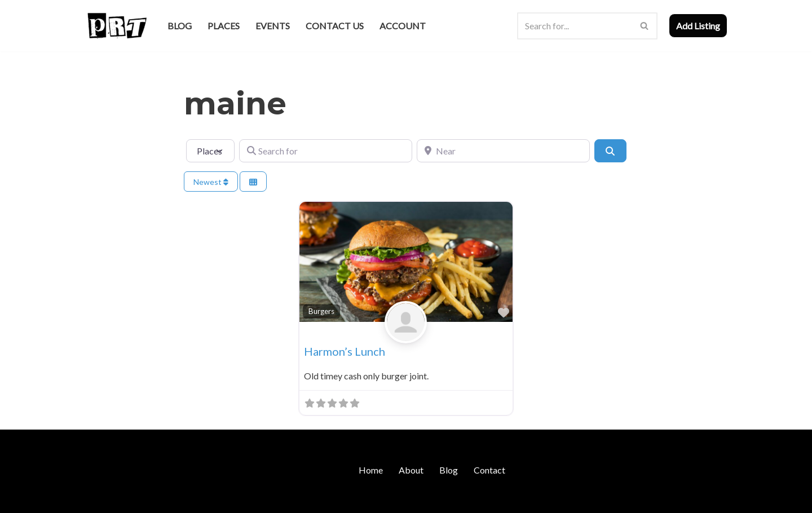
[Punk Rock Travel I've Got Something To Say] (116, 26)
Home (371, 470)
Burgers (321, 311)
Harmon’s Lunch (345, 351)
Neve (95, 499)
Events (273, 26)
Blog (180, 26)
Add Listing (698, 26)
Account (403, 26)
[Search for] (326, 151)
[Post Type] (210, 151)
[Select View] (253, 182)
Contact (489, 470)
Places (224, 26)
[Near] (503, 151)
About (411, 470)
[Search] (575, 26)
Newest (211, 182)
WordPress (182, 499)
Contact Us (335, 26)
